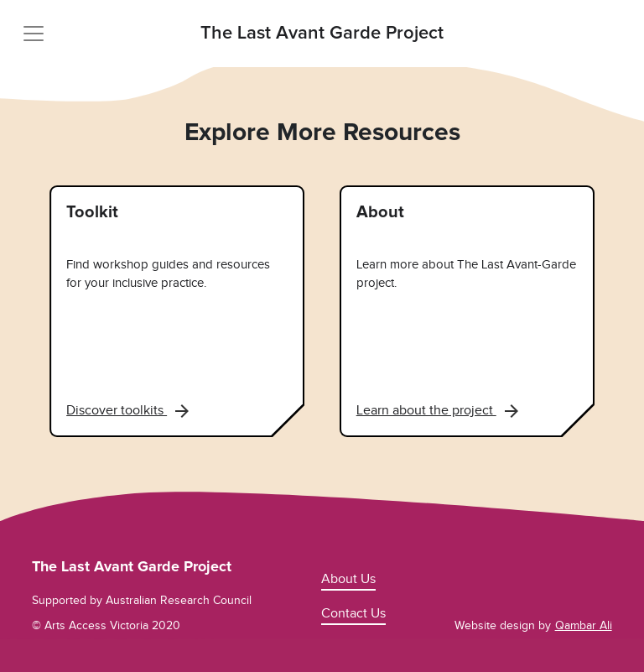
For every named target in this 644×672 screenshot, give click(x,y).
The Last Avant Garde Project (322, 34)
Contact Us (353, 613)
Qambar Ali (584, 625)
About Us (348, 579)
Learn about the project (437, 410)
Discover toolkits (127, 410)
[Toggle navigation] (34, 34)
